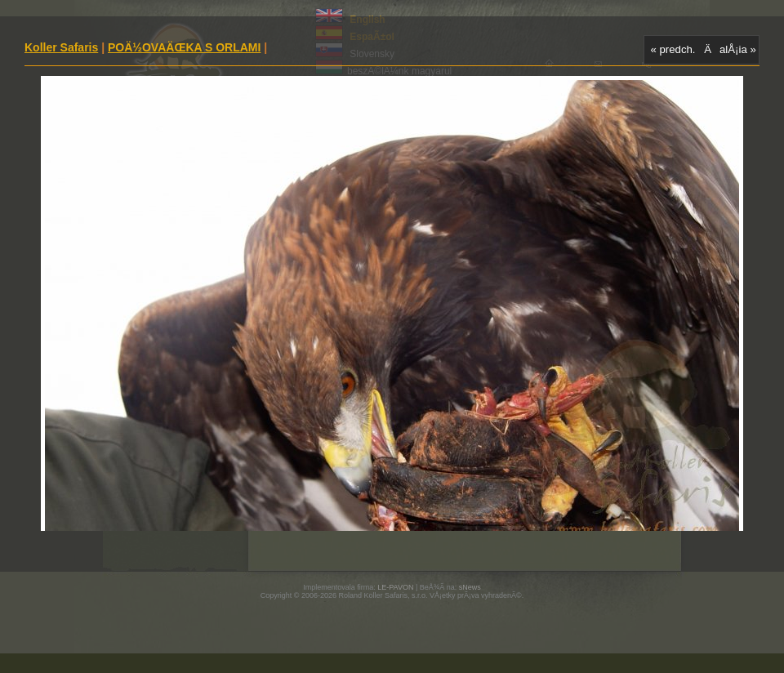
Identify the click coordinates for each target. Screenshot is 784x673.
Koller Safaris (61, 47)
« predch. (673, 49)
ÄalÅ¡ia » (730, 49)
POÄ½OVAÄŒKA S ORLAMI (184, 47)
